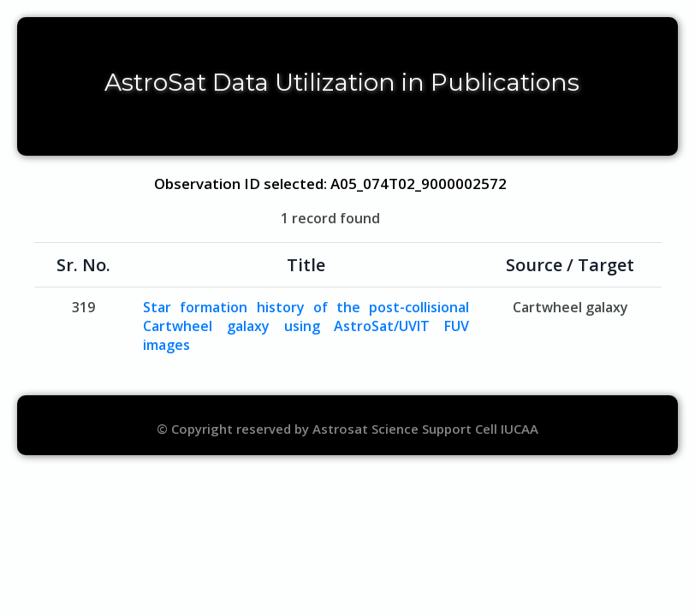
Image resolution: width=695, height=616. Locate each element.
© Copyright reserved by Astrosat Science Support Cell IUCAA (347, 429)
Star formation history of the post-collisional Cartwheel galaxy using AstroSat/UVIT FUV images (306, 326)
